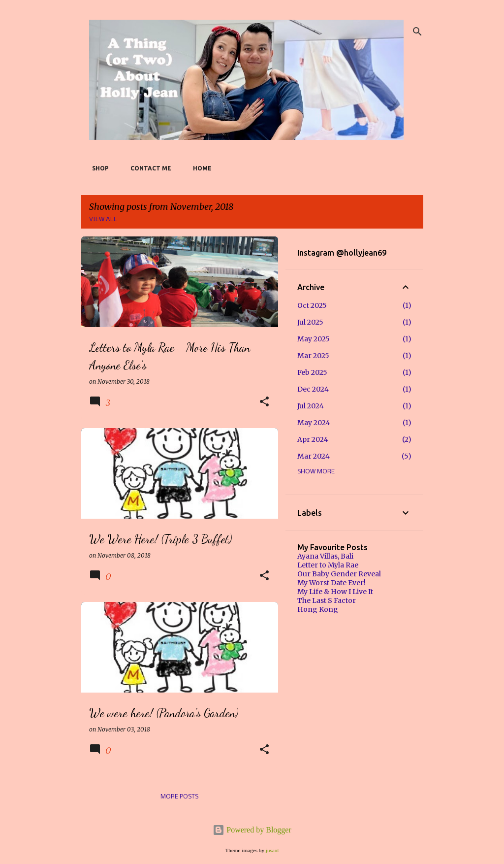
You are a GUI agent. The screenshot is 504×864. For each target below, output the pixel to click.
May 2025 (314, 339)
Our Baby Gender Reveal (339, 574)
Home (199, 168)
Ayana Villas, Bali (325, 556)
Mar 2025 (313, 356)
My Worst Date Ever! (331, 583)
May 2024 (314, 423)
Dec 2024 (313, 389)
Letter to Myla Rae (328, 565)
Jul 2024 (311, 406)
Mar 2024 (314, 456)
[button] (264, 402)
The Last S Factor (327, 600)
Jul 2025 (310, 322)
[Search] (417, 32)
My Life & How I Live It (335, 592)
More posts (179, 797)
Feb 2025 (312, 372)
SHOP (97, 168)
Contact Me (148, 168)
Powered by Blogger (252, 830)
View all (103, 219)
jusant (272, 850)
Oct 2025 (312, 305)
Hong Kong (318, 609)
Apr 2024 (313, 439)
